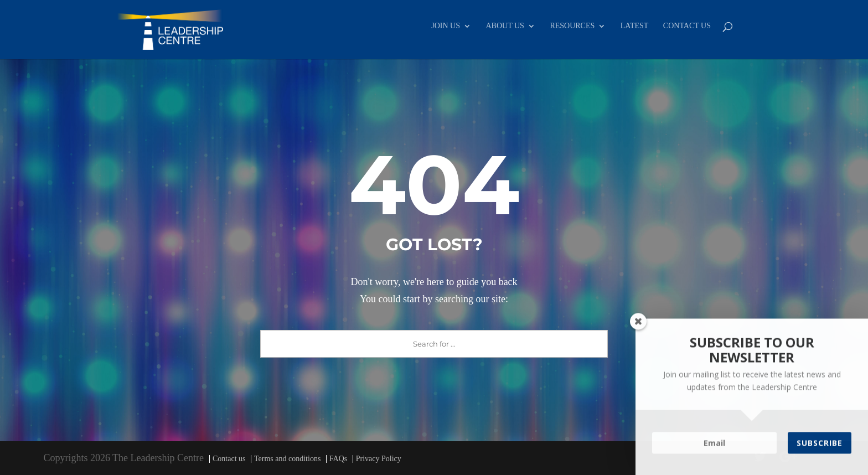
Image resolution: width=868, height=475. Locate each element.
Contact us (229, 459)
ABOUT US (505, 26)
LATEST (635, 26)
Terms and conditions (287, 459)
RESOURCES (572, 26)
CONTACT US (687, 26)
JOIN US (446, 26)
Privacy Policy (379, 459)
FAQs (338, 459)
